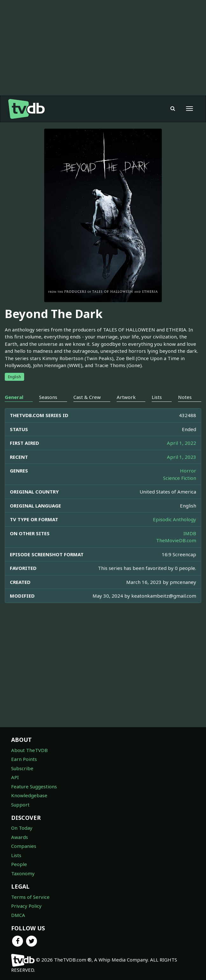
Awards (20, 837)
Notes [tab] (185, 397)
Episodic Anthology (175, 519)
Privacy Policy (26, 906)
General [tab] (14, 397)
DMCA (18, 915)
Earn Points (24, 759)
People (19, 864)
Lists (16, 855)
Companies (24, 846)
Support (20, 805)
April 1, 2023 (182, 457)
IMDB (190, 533)
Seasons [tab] (48, 397)
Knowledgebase (29, 795)
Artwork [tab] (126, 397)
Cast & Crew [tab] (87, 397)
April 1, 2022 (182, 443)
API (15, 777)
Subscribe (22, 768)
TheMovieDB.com (176, 540)
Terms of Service (30, 897)
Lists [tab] (157, 397)
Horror (188, 471)
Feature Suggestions (34, 786)
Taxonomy (23, 873)
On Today (22, 828)
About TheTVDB (29, 750)
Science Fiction (180, 478)
